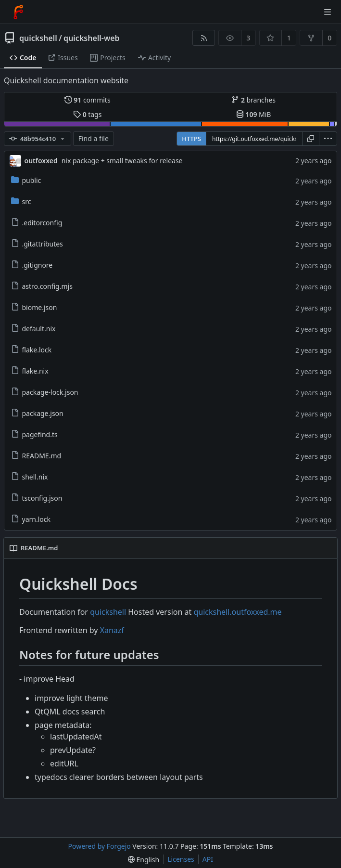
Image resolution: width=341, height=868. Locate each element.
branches (253, 100)
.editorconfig (37, 223)
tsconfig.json (37, 498)
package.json (37, 413)
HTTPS (191, 139)
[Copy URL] (311, 139)
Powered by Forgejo (100, 846)
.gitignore (32, 265)
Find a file (94, 138)
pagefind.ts (34, 434)
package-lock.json (45, 392)
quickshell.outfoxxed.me (237, 612)
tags (87, 114)
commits (88, 100)
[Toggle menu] (328, 12)
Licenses (181, 859)
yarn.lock (31, 519)
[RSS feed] (204, 38)
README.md (36, 456)
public (26, 180)
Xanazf (112, 630)
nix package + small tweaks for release (122, 161)
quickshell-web (91, 38)
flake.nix (30, 371)
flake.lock (32, 350)
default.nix (33, 329)
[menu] (328, 139)
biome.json (34, 307)
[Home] (18, 12)
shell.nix (30, 477)
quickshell (38, 38)
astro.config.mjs (42, 286)
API (208, 859)
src (21, 201)
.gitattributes (37, 244)
